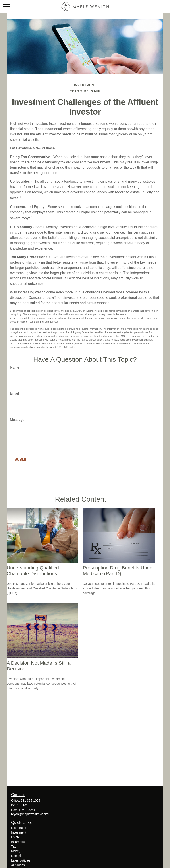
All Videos (18, 865)
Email (14, 393)
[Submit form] (21, 460)
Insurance (18, 842)
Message (17, 420)
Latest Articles (21, 860)
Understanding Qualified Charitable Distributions (33, 571)
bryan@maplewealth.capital (30, 814)
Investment (19, 832)
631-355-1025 (30, 801)
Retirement (19, 828)
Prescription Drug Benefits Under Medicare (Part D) (118, 571)
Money (16, 851)
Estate (15, 837)
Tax (14, 846)
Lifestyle (17, 856)
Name (15, 367)
